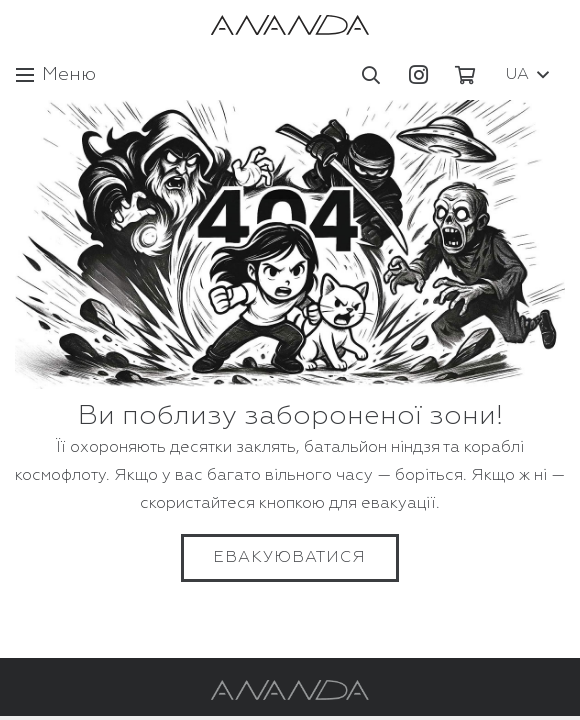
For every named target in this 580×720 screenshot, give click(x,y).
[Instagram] (418, 75)
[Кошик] (465, 75)
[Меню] (56, 75)
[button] (372, 75)
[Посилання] (290, 25)
